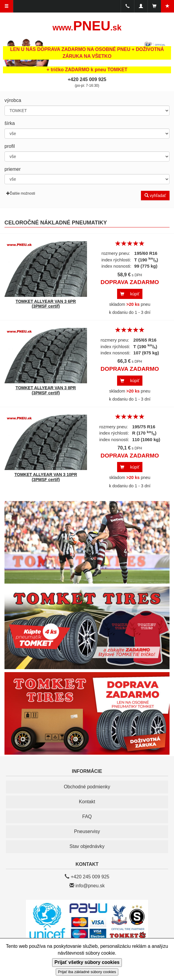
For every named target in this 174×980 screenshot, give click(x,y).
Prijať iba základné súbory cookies (87, 972)
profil (10, 146)
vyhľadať (155, 196)
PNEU (87, 26)
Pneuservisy (87, 831)
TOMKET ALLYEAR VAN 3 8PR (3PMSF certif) (46, 390)
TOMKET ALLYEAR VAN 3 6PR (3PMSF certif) (46, 304)
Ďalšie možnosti (21, 193)
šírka (10, 123)
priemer (13, 169)
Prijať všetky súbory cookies (87, 962)
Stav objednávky (87, 846)
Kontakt (87, 802)
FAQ (87, 817)
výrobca (13, 100)
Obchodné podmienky (87, 787)
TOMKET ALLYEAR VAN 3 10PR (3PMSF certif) (46, 477)
